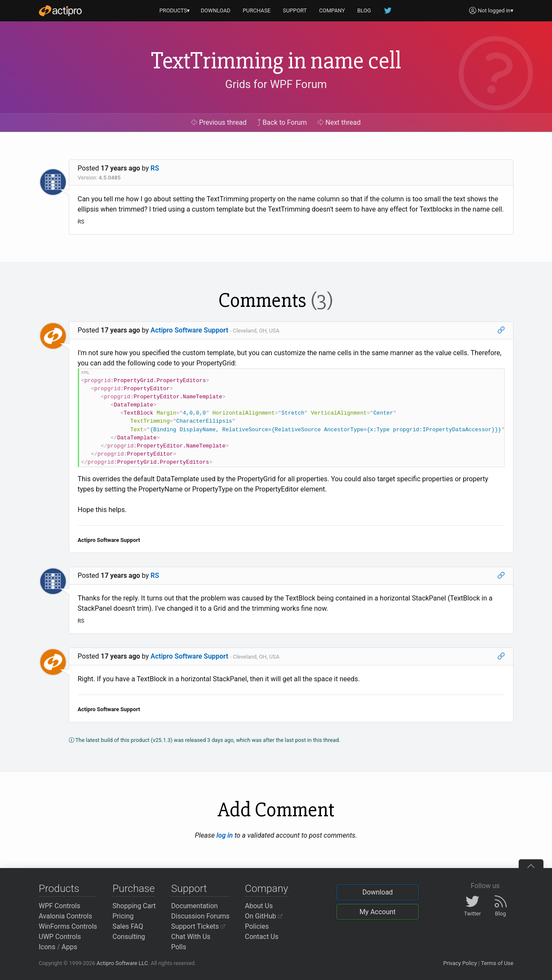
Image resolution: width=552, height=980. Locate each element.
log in (224, 835)
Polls (179, 947)
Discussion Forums (200, 916)
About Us (259, 906)
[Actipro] (60, 11)
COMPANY (332, 10)
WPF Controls (60, 906)
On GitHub (264, 916)
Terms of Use (497, 963)
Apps (69, 947)
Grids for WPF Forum (276, 84)
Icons (47, 947)
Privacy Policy (460, 963)
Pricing (123, 916)
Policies (257, 926)
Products (59, 889)
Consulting (129, 937)
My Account (378, 912)
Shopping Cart (134, 906)
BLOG (364, 10)
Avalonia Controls (66, 916)
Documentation (194, 906)
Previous (219, 122)
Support (189, 889)
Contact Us (262, 937)
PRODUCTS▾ (175, 10)
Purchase (134, 889)
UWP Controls (60, 937)
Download (377, 892)
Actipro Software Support (189, 330)
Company (267, 889)
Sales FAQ (128, 926)
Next (339, 122)
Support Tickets (198, 926)
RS (155, 168)
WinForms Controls (68, 926)
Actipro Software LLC (122, 963)
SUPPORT (295, 10)
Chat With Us (191, 937)
